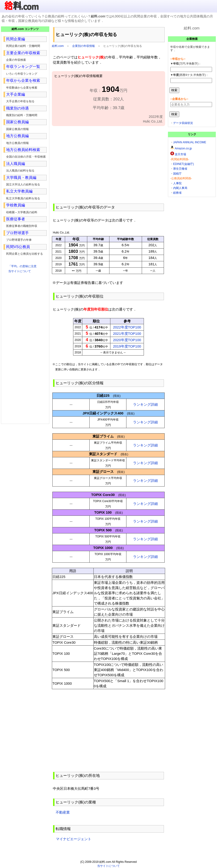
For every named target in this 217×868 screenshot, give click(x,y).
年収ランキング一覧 (23, 67)
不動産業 (63, 812)
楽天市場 (180, 154)
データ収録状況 (183, 123)
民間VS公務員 (18, 247)
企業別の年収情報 (83, 46)
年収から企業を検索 (23, 80)
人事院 (177, 183)
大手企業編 (16, 94)
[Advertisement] (108, 164)
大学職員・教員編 (21, 178)
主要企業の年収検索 (23, 53)
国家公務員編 (17, 122)
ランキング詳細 (145, 404)
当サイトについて (20, 271)
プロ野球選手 (17, 233)
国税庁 (177, 174)
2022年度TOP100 (127, 327)
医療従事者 (16, 219)
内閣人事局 (180, 188)
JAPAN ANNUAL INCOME (190, 142)
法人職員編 (16, 164)
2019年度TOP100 (127, 346)
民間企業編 (16, 39)
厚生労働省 (180, 169)
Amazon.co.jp (183, 148)
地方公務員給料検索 (23, 150)
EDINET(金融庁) (184, 164)
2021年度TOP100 (127, 334)
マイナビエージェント (73, 839)
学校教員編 (16, 205)
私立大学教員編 (19, 191)
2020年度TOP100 (127, 340)
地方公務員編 (17, 136)
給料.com (58, 46)
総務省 (177, 193)
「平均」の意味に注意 (22, 266)
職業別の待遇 (17, 108)
